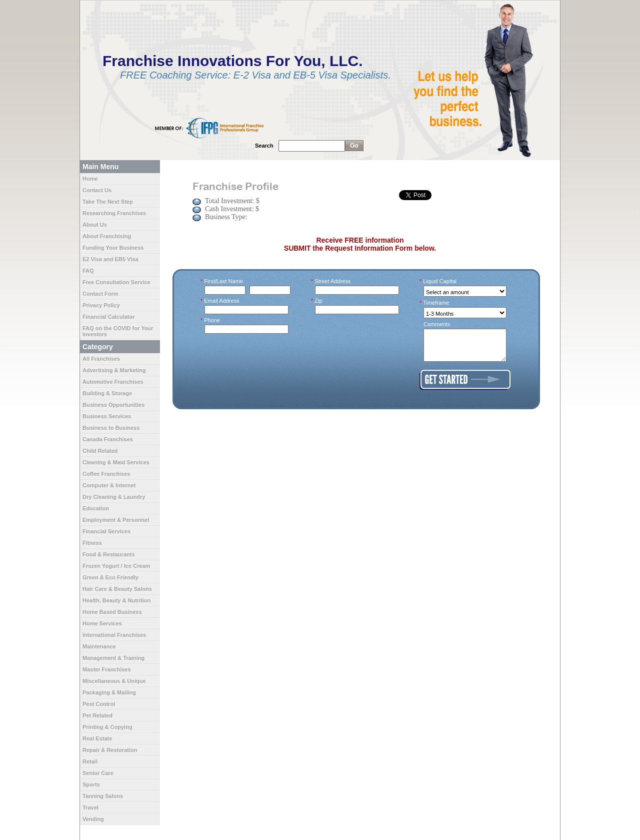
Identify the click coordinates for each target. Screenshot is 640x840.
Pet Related (97, 715)
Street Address (333, 281)
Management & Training (113, 658)
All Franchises (101, 359)
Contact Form (100, 294)
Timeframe (436, 303)
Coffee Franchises (106, 474)
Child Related (100, 451)
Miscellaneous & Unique (114, 681)
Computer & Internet (109, 485)
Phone (212, 320)
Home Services (102, 623)
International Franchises (114, 635)
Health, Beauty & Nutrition (116, 600)
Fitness (92, 543)
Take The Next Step (108, 202)
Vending (93, 819)
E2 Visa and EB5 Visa (110, 259)
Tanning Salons (103, 796)
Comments (437, 324)
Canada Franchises (108, 439)
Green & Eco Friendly (110, 577)
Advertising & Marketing (114, 370)
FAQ (88, 271)
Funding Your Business (113, 248)
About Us (95, 225)
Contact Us (97, 190)
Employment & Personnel (116, 520)
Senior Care (98, 773)
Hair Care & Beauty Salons (117, 589)
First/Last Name (224, 281)
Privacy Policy (101, 305)
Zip (319, 301)
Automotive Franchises (113, 382)
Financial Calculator (109, 317)
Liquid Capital (440, 281)
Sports (91, 784)
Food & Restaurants (109, 554)
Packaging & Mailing (109, 692)
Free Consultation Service (116, 282)
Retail (90, 761)
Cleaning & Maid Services (116, 462)
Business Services (107, 416)
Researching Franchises (114, 213)
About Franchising (107, 236)
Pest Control (99, 704)
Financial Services (106, 531)
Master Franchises (107, 669)
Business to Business (111, 428)
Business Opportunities (113, 405)
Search (264, 146)
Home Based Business (112, 612)
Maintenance (99, 646)
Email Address (222, 301)
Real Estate (97, 738)
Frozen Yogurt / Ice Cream (116, 566)
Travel (90, 807)
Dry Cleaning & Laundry (114, 497)
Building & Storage (107, 393)
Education (96, 508)
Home (90, 179)
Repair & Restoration (110, 750)
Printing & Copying (107, 727)
